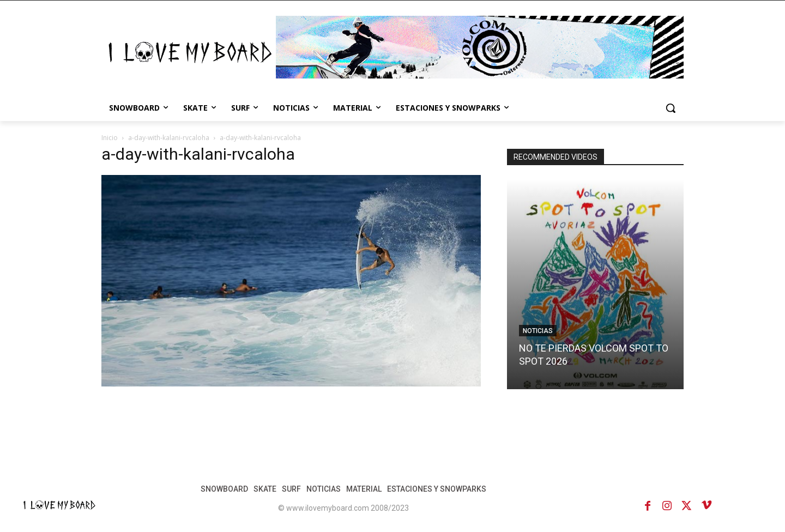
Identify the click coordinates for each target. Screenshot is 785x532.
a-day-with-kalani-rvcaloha (169, 138)
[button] (671, 108)
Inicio (110, 138)
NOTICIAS (538, 331)
